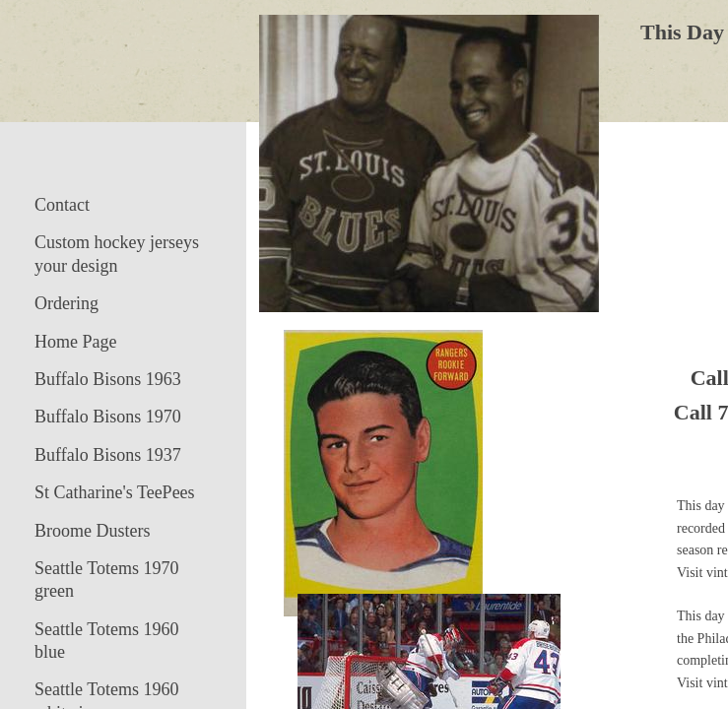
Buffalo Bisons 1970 (108, 417)
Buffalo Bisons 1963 (108, 379)
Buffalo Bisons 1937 (108, 455)
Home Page (75, 342)
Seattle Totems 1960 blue (106, 641)
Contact (62, 205)
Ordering (66, 303)
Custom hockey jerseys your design (117, 254)
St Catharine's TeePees (115, 492)
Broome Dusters (92, 531)
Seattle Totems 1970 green (106, 580)
